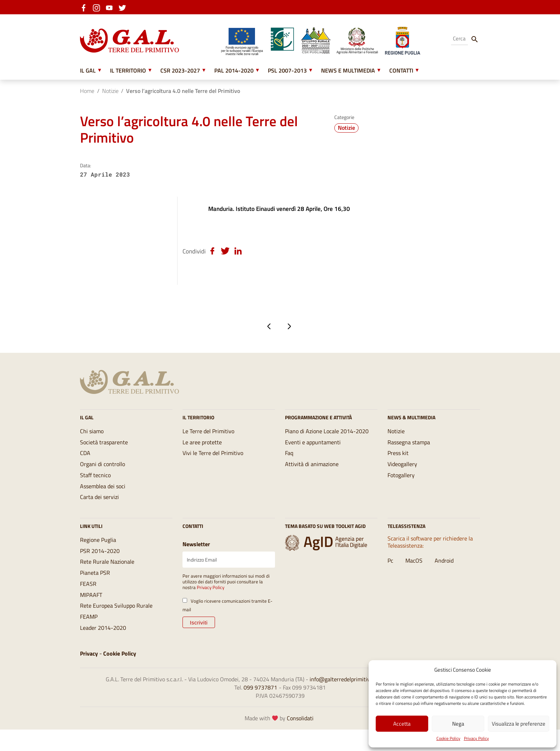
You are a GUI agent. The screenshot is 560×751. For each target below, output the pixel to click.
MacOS (414, 572)
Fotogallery (401, 484)
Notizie (110, 92)
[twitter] (124, 7)
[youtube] (111, 7)
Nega (458, 724)
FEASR (88, 598)
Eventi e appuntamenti (313, 448)
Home (87, 92)
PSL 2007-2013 (287, 71)
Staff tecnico (95, 484)
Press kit (398, 460)
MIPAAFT (91, 609)
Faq (289, 460)
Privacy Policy (476, 738)
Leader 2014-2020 (103, 644)
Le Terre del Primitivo (208, 436)
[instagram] (99, 7)
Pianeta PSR (95, 586)
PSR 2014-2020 (100, 562)
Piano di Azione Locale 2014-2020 (327, 436)
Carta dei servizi (99, 507)
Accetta (402, 724)
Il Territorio (128, 71)
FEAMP (89, 633)
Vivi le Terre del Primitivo (213, 460)
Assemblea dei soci (103, 495)
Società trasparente (104, 448)
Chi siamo (92, 436)
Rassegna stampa (409, 448)
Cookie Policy (448, 738)
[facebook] (86, 7)
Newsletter (196, 554)
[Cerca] (475, 39)
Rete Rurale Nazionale (107, 574)
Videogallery (402, 472)
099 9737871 (260, 707)
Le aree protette (202, 448)
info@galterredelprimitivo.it (344, 698)
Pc (390, 572)
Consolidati (300, 739)
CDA (85, 460)
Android (444, 572)
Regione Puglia (98, 550)
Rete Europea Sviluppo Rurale (116, 621)
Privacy (89, 671)
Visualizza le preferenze (519, 724)
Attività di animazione (312, 472)
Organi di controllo (102, 472)
